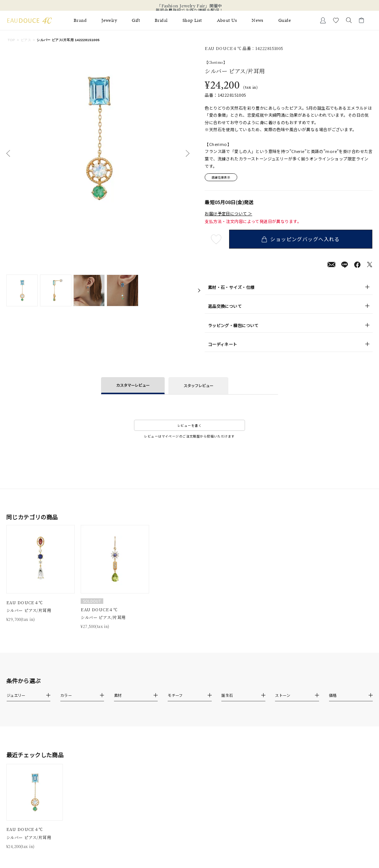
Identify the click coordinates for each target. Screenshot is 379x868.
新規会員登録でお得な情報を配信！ (190, 10)
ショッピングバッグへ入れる (301, 240)
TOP (11, 40)
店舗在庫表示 (223, 177)
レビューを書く (189, 426)
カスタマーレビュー (133, 386)
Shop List (192, 20)
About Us (227, 20)
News (258, 20)
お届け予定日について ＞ (228, 214)
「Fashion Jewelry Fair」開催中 (189, 6)
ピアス (26, 40)
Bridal (161, 20)
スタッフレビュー (198, 386)
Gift (136, 20)
